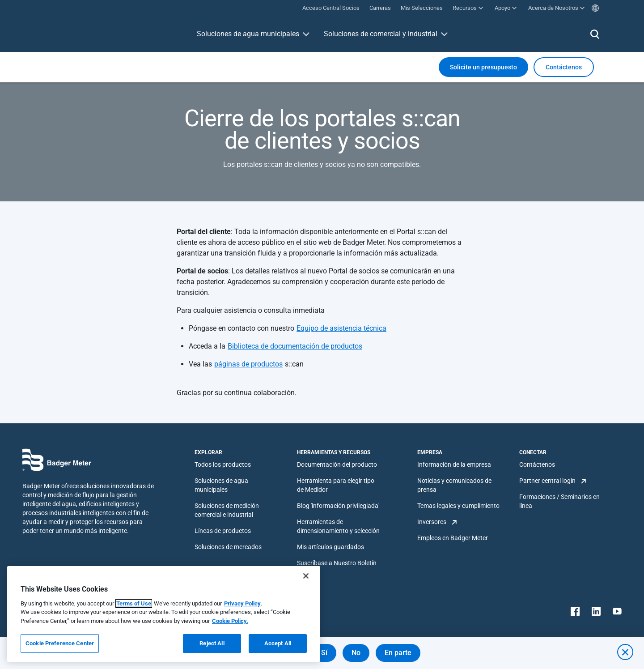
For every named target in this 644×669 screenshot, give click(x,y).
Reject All (212, 643)
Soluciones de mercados (228, 547)
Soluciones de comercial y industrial (381, 34)
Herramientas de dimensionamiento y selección (338, 526)
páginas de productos (248, 364)
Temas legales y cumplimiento (458, 506)
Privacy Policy (242, 603)
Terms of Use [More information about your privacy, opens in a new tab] (134, 603)
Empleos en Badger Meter (453, 538)
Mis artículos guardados (330, 547)
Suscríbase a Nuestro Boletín (337, 563)
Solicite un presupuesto (483, 67)
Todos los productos (223, 464)
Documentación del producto (337, 464)
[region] (164, 614)
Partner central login (547, 481)
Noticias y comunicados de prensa (454, 485)
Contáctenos (537, 464)
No (356, 653)
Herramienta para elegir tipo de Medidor (336, 485)
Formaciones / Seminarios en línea (559, 501)
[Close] (306, 576)
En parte (398, 653)
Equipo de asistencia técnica (341, 328)
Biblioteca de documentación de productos (295, 346)
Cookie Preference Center (60, 643)
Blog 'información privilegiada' (338, 506)
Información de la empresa (454, 464)
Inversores (432, 522)
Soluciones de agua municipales (248, 34)
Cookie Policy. (230, 621)
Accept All (278, 643)
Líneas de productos (223, 531)
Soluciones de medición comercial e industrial (227, 510)
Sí (324, 653)
